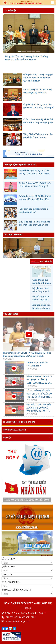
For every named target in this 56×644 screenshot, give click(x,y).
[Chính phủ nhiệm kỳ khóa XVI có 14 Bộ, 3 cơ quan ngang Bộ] (33, 51)
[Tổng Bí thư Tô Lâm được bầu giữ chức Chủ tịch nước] (38, 51)
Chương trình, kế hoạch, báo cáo (19, 422)
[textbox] (27, 563)
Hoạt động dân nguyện (14, 430)
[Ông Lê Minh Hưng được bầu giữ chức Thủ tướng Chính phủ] (29, 51)
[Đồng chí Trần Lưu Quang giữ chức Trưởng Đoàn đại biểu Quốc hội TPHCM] (20, 51)
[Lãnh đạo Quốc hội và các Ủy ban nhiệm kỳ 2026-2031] (24, 51)
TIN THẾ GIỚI (41, 261)
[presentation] (5, 248)
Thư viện (7, 438)
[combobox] (27, 563)
